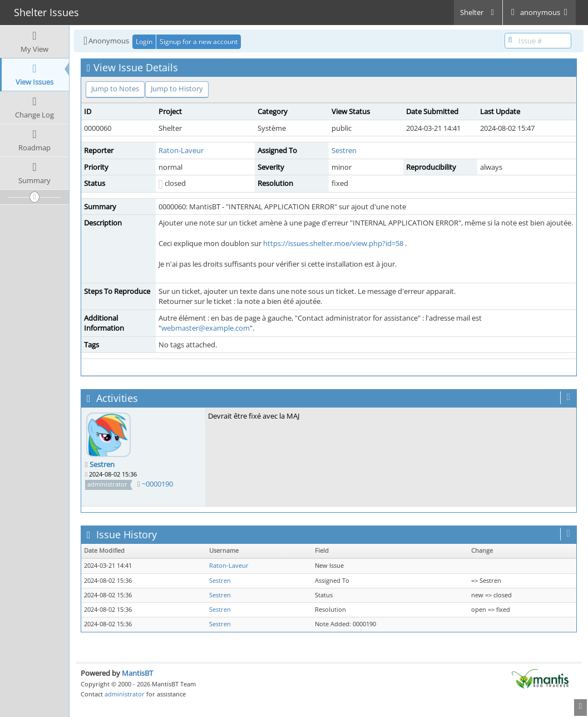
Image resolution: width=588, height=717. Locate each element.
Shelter (478, 12)
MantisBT (137, 673)
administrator (125, 694)
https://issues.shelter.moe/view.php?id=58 (333, 243)
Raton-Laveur (181, 150)
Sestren (344, 150)
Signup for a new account (199, 41)
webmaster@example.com (206, 328)
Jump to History (177, 89)
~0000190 (157, 484)
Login (144, 41)
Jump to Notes (115, 89)
